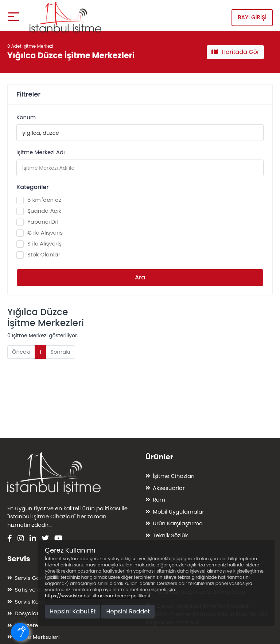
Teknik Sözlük (170, 535)
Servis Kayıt (30, 602)
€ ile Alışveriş (40, 233)
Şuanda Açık (39, 211)
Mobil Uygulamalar (178, 512)
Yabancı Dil (37, 222)
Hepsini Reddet (128, 611)
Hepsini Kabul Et (73, 611)
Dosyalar (27, 613)
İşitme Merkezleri (37, 637)
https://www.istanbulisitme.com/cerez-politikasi (97, 596)
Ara (140, 277)
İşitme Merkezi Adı (41, 152)
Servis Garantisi (36, 578)
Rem (159, 500)
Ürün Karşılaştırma (178, 523)
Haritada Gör (235, 52)
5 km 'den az (39, 200)
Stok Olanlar (38, 255)
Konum (26, 117)
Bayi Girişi (252, 15)
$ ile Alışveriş (39, 244)
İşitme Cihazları (174, 476)
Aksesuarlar (169, 488)
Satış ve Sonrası (36, 590)
